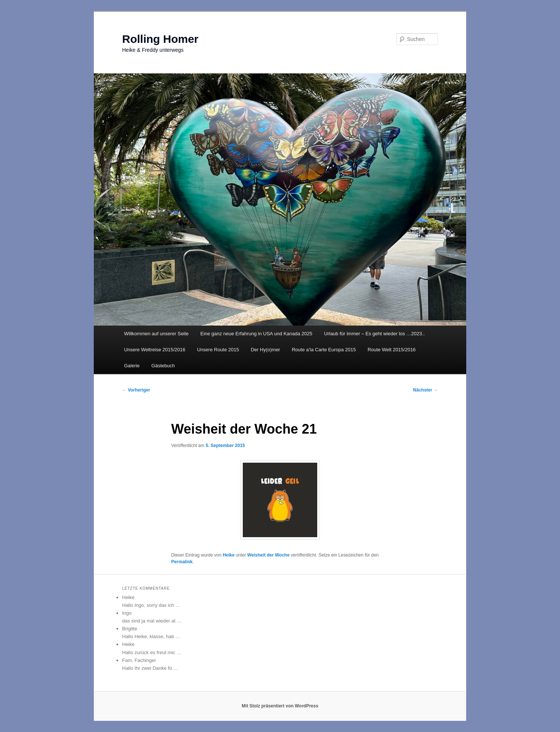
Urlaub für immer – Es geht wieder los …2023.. (374, 334)
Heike (229, 555)
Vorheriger (136, 390)
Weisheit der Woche (268, 555)
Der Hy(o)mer (265, 350)
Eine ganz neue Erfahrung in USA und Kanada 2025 (256, 334)
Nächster (425, 390)
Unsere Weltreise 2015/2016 (155, 350)
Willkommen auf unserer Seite (156, 334)
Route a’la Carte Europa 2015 (324, 350)
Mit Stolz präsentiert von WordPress (280, 706)
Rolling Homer (160, 39)
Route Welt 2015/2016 (392, 350)
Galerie (132, 366)
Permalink (182, 562)
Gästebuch (163, 366)
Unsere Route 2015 (218, 350)
